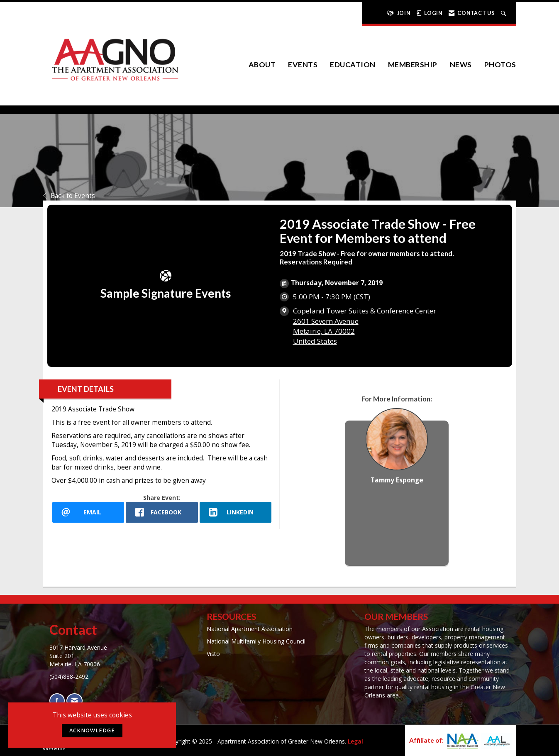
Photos (500, 65)
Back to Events (69, 196)
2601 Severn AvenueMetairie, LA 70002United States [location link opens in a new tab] (326, 331)
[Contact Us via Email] (74, 701)
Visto (213, 654)
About (262, 65)
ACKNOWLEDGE (92, 730)
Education (353, 65)
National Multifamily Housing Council (256, 641)
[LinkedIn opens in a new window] (236, 512)
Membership (413, 65)
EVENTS (303, 65)
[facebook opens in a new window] (162, 512)
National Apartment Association (250, 629)
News (461, 65)
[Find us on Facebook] (57, 701)
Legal (355, 741)
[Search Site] (504, 13)
